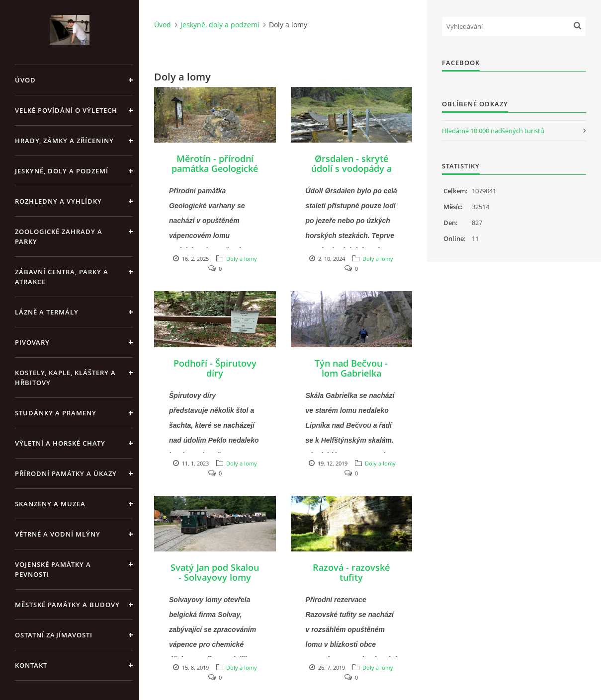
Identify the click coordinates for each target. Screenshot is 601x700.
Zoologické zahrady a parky (59, 236)
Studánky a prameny (56, 413)
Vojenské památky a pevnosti (53, 569)
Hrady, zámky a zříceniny (64, 141)
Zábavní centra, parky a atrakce (62, 277)
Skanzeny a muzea (50, 504)
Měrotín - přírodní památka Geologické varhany (215, 168)
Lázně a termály (47, 312)
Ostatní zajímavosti (54, 635)
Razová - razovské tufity (351, 572)
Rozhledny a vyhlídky (58, 201)
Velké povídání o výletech (66, 110)
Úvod (25, 80)
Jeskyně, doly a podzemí (62, 171)
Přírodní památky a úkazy (66, 473)
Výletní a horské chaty (60, 443)
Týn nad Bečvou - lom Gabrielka (351, 368)
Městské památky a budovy (67, 605)
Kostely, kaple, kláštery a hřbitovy (65, 378)
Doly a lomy (242, 259)
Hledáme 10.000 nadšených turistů (493, 131)
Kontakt (31, 665)
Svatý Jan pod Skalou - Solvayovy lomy (215, 572)
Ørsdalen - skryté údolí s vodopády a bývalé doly (351, 168)
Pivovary (32, 342)
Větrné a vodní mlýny (58, 534)
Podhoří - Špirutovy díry (215, 368)
